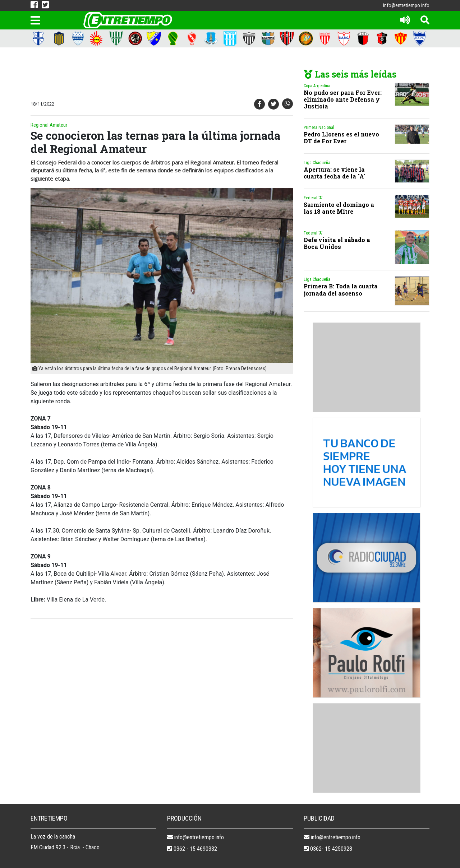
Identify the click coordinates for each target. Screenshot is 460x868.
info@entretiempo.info (406, 5)
